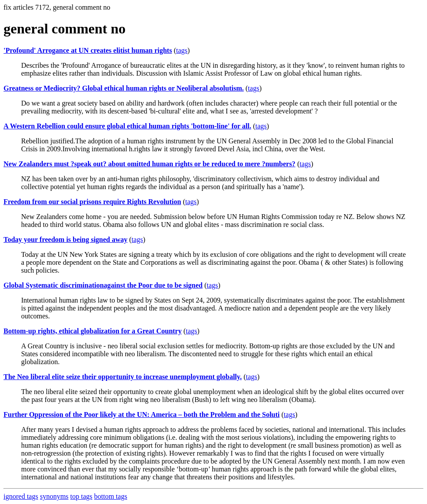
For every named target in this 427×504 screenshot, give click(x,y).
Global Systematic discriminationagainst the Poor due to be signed (103, 285)
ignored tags (21, 496)
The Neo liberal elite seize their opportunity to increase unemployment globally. (123, 377)
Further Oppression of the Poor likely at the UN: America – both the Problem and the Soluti (142, 415)
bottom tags (111, 496)
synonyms (54, 496)
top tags (81, 496)
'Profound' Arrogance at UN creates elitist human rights (88, 50)
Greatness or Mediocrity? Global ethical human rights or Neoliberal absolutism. (124, 88)
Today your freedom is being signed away (66, 239)
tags (182, 50)
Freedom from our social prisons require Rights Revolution (92, 202)
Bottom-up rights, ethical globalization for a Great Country (93, 331)
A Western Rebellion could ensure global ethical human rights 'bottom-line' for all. (127, 126)
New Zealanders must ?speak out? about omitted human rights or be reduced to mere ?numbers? (149, 164)
